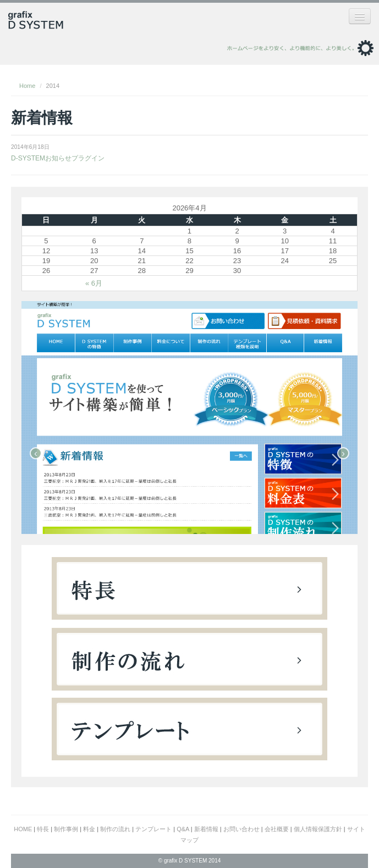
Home (27, 86)
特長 (43, 829)
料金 (89, 829)
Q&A (183, 829)
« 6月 (94, 283)
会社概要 (277, 829)
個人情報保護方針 (318, 829)
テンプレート (153, 829)
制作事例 (66, 829)
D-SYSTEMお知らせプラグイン (58, 158)
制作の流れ (115, 829)
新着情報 (206, 829)
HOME (23, 829)
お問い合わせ (241, 829)
